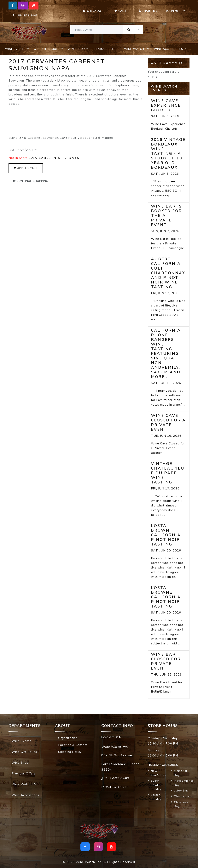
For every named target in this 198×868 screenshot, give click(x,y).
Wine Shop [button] (77, 49)
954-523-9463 (25, 16)
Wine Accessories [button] (169, 49)
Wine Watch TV (137, 49)
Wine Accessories (25, 795)
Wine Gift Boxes (24, 752)
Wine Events (22, 741)
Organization (68, 738)
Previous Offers (106, 49)
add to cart (26, 168)
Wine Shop (20, 763)
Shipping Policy (70, 752)
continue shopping (31, 181)
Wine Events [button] (16, 49)
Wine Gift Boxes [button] (47, 49)
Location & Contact (73, 745)
